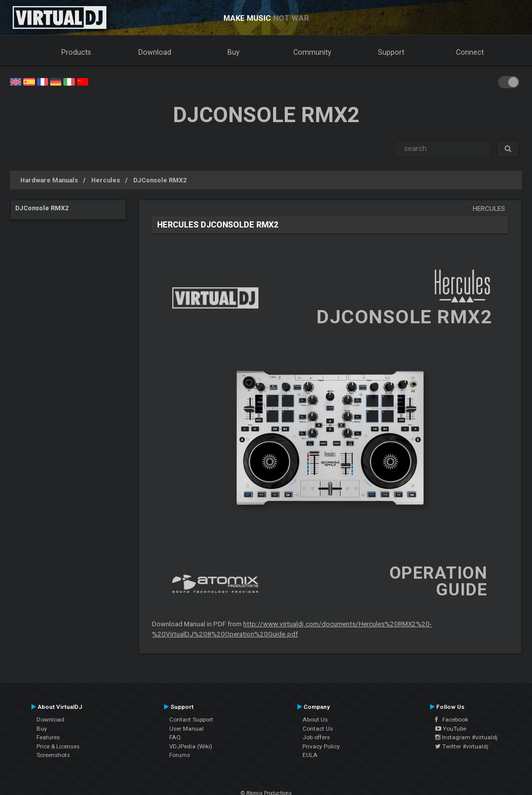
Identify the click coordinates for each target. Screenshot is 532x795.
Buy (234, 52)
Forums (180, 755)
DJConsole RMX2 (160, 180)
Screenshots (53, 755)
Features (48, 737)
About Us (315, 720)
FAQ (175, 737)
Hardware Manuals (49, 180)
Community (312, 52)
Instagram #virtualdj (466, 737)
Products (76, 52)
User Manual (186, 729)
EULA (310, 755)
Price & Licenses (58, 746)
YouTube (451, 729)
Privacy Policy (321, 746)
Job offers (316, 737)
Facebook (452, 720)
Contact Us (318, 729)
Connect (470, 52)
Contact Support (191, 720)
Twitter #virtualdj (462, 746)
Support (391, 52)
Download (155, 52)
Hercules (106, 180)
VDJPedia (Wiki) (191, 746)
